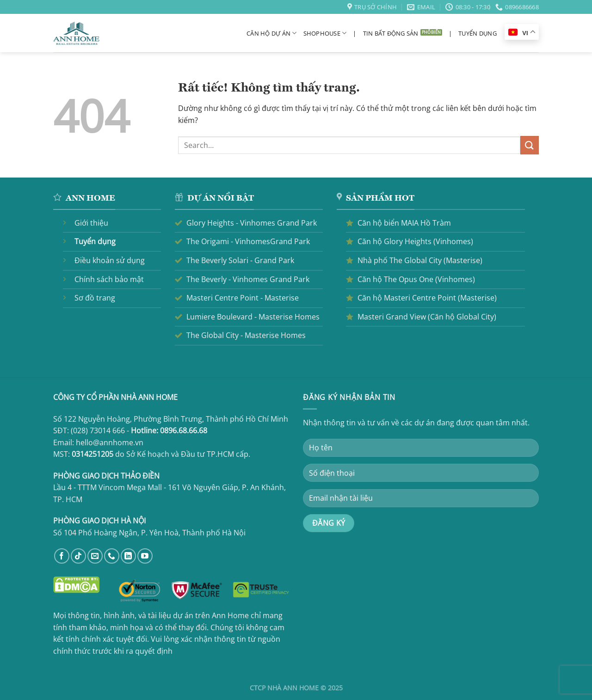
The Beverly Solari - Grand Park (240, 260)
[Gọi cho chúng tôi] (112, 556)
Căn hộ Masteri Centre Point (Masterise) (427, 298)
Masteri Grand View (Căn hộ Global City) (427, 317)
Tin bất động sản (391, 33)
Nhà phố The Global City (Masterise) (420, 260)
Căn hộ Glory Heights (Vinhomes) (415, 241)
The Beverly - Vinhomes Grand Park (248, 279)
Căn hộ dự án (272, 33)
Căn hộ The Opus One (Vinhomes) (416, 279)
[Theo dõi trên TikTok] (78, 556)
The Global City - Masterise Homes (246, 335)
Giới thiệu (91, 223)
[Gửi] (530, 145)
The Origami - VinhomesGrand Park (248, 241)
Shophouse (325, 33)
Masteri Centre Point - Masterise (243, 298)
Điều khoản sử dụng (110, 260)
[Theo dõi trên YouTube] (145, 556)
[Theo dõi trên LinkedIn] (128, 556)
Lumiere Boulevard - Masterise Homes (253, 317)
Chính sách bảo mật (109, 279)
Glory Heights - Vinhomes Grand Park (252, 223)
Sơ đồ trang (95, 298)
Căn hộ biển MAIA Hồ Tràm (404, 223)
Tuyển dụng (478, 33)
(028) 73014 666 (98, 430)
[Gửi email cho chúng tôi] (95, 556)
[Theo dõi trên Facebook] (62, 556)
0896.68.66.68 (184, 430)
